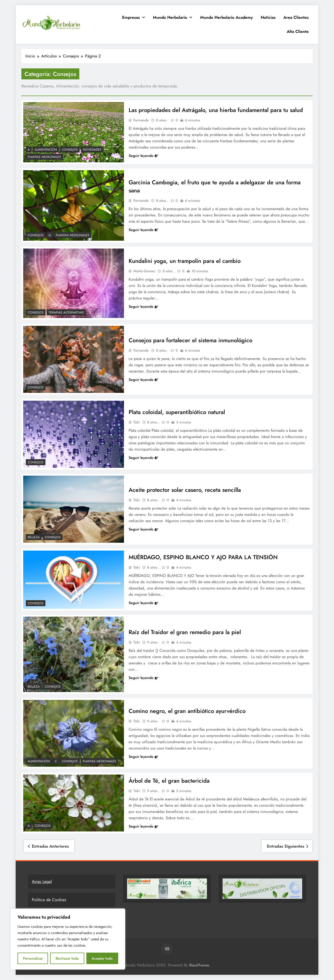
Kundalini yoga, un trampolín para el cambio (185, 261)
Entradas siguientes (286, 846)
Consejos (70, 150)
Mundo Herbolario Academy (226, 17)
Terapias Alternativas (66, 312)
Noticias (268, 17)
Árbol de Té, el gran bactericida (169, 781)
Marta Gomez (144, 271)
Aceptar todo (102, 958)
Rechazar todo (67, 958)
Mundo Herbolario (170, 17)
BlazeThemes (199, 965)
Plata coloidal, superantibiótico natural (177, 412)
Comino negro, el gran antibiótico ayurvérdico (187, 711)
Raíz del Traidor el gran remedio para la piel (185, 632)
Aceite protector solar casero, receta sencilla (185, 490)
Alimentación (46, 150)
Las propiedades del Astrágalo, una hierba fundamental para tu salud (216, 110)
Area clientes (296, 17)
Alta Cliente (298, 31)
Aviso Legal (42, 881)
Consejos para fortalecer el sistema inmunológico (191, 340)
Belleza (34, 537)
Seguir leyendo (144, 156)
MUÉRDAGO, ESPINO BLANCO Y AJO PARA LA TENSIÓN (204, 557)
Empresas (131, 17)
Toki (137, 422)
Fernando (141, 120)
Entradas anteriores (50, 846)
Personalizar (33, 958)
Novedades (92, 150)
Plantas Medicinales (44, 157)
